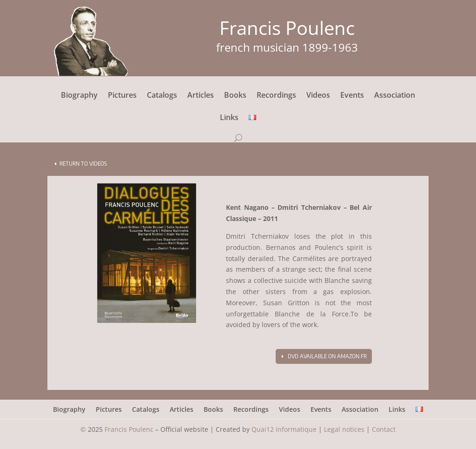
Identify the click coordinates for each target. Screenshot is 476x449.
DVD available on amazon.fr (327, 356)
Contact (384, 429)
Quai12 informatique (284, 429)
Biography (79, 96)
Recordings (276, 96)
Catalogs (162, 96)
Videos (318, 96)
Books (235, 96)
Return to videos (83, 164)
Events (352, 96)
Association (395, 96)
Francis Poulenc (129, 429)
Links (229, 118)
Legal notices (344, 429)
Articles (201, 96)
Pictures (122, 96)
